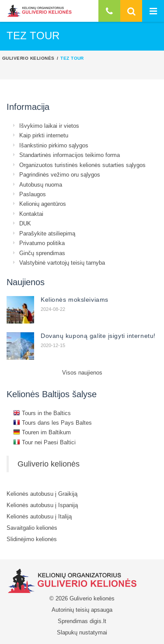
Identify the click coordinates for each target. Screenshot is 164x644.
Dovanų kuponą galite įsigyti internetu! (98, 336)
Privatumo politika (42, 243)
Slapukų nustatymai (82, 632)
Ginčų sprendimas (42, 253)
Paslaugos (33, 194)
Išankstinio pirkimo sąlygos (54, 145)
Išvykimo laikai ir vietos (49, 126)
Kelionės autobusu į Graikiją (42, 494)
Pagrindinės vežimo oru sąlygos (60, 174)
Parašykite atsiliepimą (47, 233)
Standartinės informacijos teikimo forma (70, 155)
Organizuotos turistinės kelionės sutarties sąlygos (82, 165)
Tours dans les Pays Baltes (52, 423)
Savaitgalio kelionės (32, 528)
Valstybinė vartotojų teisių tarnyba (62, 262)
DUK (25, 223)
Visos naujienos (82, 372)
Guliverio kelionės (28, 58)
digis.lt (98, 621)
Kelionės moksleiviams (75, 300)
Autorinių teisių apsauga (82, 610)
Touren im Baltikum (42, 432)
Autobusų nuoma (41, 184)
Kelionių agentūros (43, 204)
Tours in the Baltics (42, 413)
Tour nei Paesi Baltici (44, 442)
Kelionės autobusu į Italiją (39, 516)
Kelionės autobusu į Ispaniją (42, 505)
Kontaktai (31, 214)
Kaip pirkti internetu (44, 135)
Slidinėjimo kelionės (32, 539)
